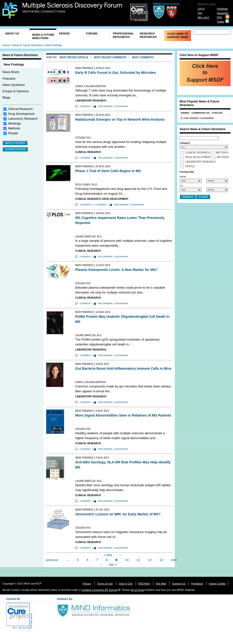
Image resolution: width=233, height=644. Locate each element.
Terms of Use (105, 584)
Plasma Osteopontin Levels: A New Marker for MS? (116, 270)
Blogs (6, 97)
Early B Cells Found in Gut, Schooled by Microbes (116, 73)
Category (185, 143)
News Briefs (11, 72)
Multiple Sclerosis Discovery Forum (72, 8)
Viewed (185, 113)
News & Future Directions (43, 36)
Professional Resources (123, 35)
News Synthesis (14, 85)
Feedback (222, 9)
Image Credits (217, 584)
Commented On (201, 113)
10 (127, 560)
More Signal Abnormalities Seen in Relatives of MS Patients (123, 415)
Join (200, 13)
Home (6, 45)
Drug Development (21, 114)
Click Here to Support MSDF (178, 35)
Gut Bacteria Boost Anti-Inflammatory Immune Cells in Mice (123, 368)
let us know (137, 590)
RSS (219, 17)
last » (113, 565)
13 (161, 560)
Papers (64, 33)
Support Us (179, 584)
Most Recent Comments (110, 57)
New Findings (54, 45)
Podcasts (9, 79)
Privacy (87, 584)
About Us (12, 33)
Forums (92, 33)
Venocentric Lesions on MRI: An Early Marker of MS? (118, 514)
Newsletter (223, 13)
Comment (85, 106)
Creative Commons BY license (99, 590)
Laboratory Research (23, 119)
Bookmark (122, 106)
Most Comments (143, 57)
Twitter (221, 22)
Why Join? (204, 18)
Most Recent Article (74, 57)
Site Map (161, 584)
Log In (201, 9)
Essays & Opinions (16, 91)
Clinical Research (21, 109)
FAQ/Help (144, 584)
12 (150, 560)
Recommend (106, 106)
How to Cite (126, 584)
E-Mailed (217, 113)
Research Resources (148, 35)
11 (138, 560)
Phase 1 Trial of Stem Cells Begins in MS (108, 171)
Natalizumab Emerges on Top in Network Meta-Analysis (120, 119)
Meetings (15, 123)
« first (108, 555)
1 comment (100, 205)
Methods (14, 128)
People (13, 133)
